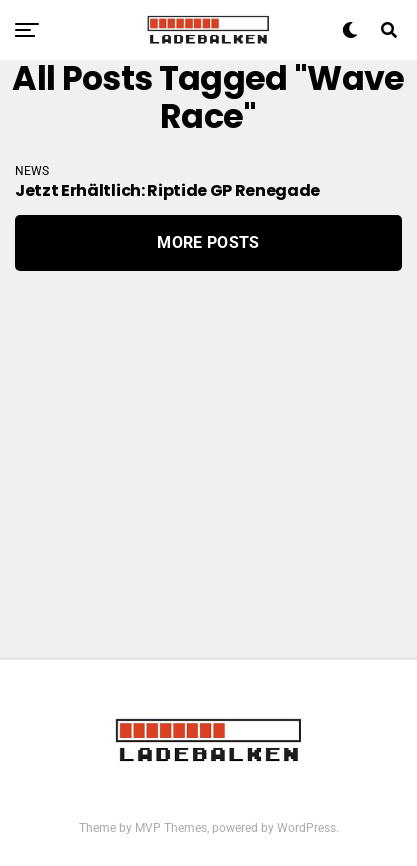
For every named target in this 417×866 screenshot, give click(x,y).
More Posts (208, 242)
